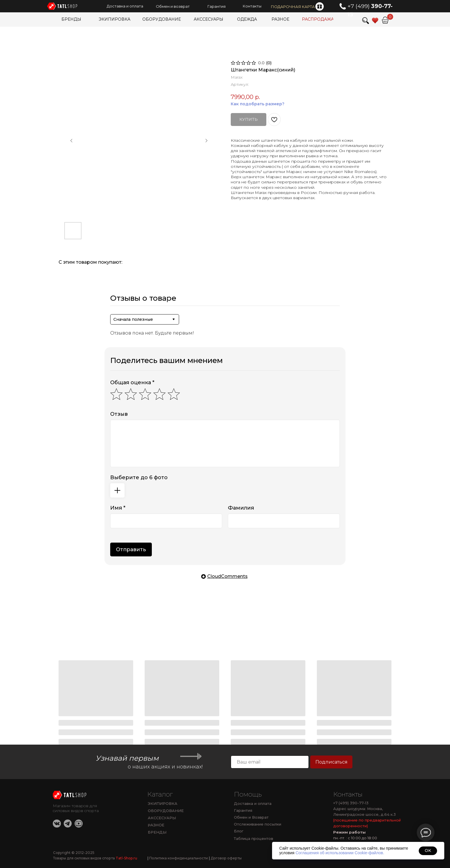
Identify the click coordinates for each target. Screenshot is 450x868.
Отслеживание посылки (258, 824)
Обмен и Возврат (251, 817)
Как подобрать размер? (258, 104)
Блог (239, 831)
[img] (385, 20)
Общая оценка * (132, 382)
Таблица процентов (254, 838)
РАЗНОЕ (156, 825)
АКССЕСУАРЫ (162, 818)
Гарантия (243, 810)
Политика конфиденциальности (178, 858)
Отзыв (119, 414)
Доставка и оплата (253, 803)
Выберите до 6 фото (139, 477)
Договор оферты (225, 858)
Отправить (131, 549)
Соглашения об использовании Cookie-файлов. (340, 853)
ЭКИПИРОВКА (163, 803)
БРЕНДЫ (157, 832)
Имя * (118, 508)
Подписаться (331, 762)
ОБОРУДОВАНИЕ (166, 811)
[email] (270, 762)
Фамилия (241, 508)
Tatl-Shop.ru (126, 858)
